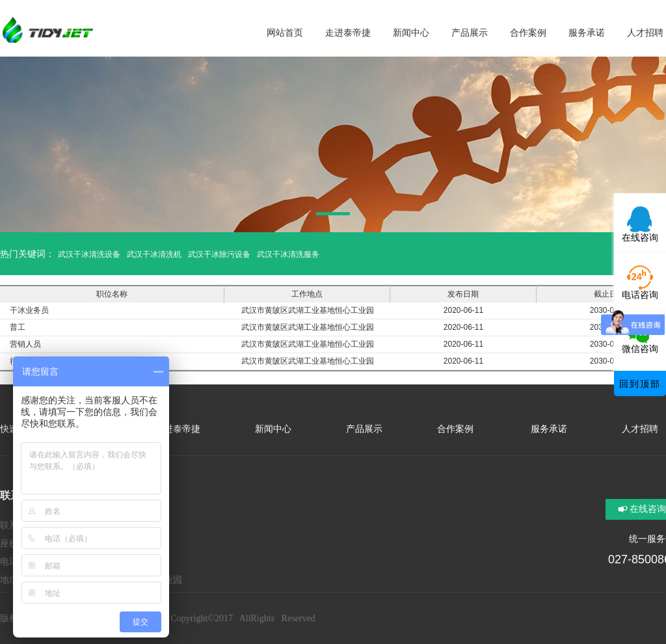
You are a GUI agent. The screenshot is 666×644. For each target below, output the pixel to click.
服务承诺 (548, 429)
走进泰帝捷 (178, 429)
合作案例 (455, 429)
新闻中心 (273, 429)
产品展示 (364, 429)
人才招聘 (640, 429)
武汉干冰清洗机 (154, 254)
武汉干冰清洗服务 (288, 254)
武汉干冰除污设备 (219, 254)
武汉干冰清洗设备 (89, 254)
